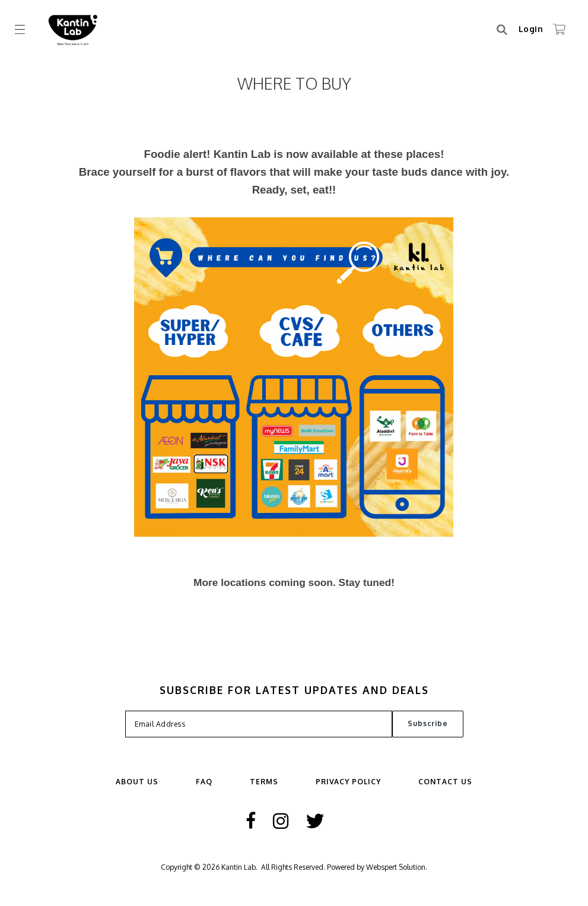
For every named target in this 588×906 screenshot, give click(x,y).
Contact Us (445, 782)
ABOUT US (137, 782)
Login (531, 29)
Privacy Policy (348, 782)
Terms (264, 782)
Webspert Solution (396, 867)
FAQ (204, 782)
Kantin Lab (239, 867)
